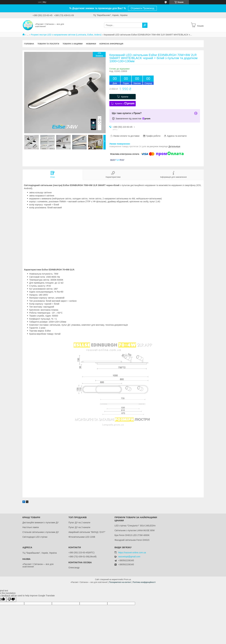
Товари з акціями (73, 44)
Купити (125, 97)
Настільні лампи (31, 527)
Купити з (125, 104)
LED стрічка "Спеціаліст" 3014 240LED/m (135, 526)
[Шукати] (145, 25)
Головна (29, 44)
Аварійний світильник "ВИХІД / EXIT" (87, 532)
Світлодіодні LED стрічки (35, 537)
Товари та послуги (48, 44)
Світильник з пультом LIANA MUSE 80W (135, 530)
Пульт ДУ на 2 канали (79, 523)
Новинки (91, 44)
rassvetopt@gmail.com (129, 557)
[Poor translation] (11, 599)
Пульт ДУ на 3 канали (79, 527)
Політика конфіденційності (144, 582)
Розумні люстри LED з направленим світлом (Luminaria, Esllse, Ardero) (66, 35)
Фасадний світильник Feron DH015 (132, 540)
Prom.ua (127, 579)
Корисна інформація (111, 44)
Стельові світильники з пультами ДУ (41, 532)
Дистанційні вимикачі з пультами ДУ (41, 523)
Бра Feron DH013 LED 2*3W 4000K (132, 535)
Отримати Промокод (142, 8)
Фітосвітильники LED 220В (82, 537)
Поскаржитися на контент (120, 582)
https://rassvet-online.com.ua (132, 553)
